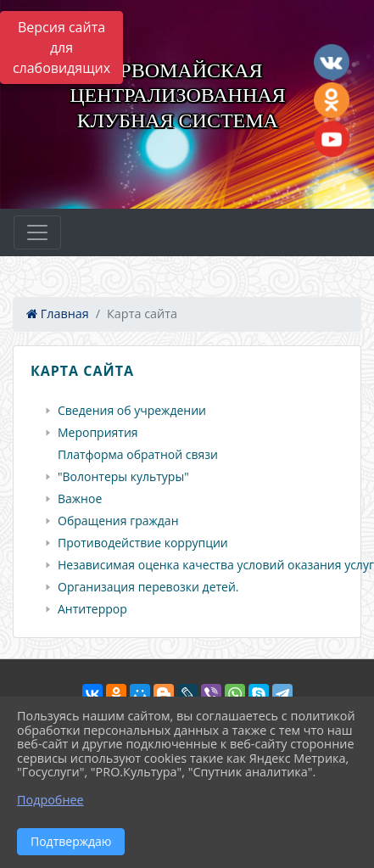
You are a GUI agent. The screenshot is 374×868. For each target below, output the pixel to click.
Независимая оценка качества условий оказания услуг (216, 565)
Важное (80, 499)
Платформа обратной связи (138, 455)
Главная (58, 314)
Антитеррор (92, 609)
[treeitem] (190, 411)
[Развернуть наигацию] (37, 232)
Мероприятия (98, 433)
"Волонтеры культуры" (123, 477)
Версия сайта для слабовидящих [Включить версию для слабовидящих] (61, 48)
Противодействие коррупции (143, 543)
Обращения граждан (118, 521)
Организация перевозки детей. (148, 587)
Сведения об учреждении (132, 411)
